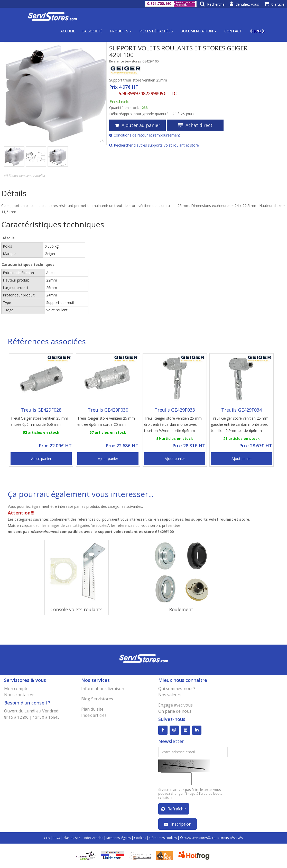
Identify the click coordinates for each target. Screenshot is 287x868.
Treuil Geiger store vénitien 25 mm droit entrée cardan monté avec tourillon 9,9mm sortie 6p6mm (173, 424)
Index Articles (93, 838)
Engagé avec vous (175, 705)
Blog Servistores (97, 699)
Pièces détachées (156, 31)
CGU (57, 838)
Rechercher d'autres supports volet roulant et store (154, 145)
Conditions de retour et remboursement (145, 135)
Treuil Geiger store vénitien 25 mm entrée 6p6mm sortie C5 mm (106, 421)
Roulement (181, 609)
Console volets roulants (76, 609)
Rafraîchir (174, 809)
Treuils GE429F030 (108, 410)
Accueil (68, 31)
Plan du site (92, 709)
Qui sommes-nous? (177, 689)
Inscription (178, 824)
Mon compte (16, 689)
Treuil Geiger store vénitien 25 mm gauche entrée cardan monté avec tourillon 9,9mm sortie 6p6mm (240, 424)
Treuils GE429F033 (175, 410)
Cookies (140, 838)
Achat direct (195, 125)
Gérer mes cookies (163, 838)
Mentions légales (119, 838)
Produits (121, 31)
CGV (47, 838)
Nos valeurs (170, 695)
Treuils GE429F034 (242, 410)
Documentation (198, 31)
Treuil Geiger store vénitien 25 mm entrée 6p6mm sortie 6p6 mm (39, 421)
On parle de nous (175, 711)
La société (92, 31)
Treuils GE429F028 (41, 410)
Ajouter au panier (137, 125)
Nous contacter (19, 695)
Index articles (94, 715)
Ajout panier (41, 459)
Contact (233, 31)
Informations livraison (103, 689)
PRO (257, 31)
